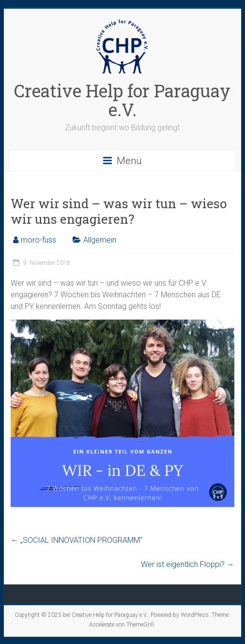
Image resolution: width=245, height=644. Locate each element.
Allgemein (100, 240)
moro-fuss (38, 240)
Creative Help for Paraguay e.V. (122, 100)
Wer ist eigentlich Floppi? (188, 564)
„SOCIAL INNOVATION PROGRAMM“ (77, 540)
